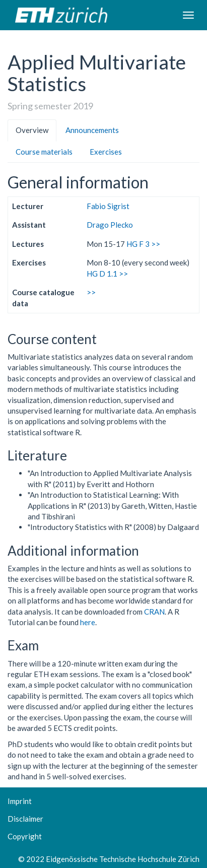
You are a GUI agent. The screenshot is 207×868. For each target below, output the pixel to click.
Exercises (106, 152)
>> (156, 244)
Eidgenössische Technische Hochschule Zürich (123, 859)
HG (132, 244)
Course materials (44, 152)
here (88, 622)
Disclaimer (25, 819)
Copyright (25, 836)
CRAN (154, 612)
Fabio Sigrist (108, 206)
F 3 (144, 244)
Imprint (20, 801)
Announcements (92, 130)
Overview (32, 130)
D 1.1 (108, 274)
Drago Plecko (110, 225)
